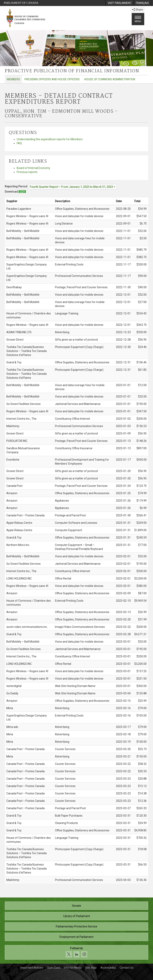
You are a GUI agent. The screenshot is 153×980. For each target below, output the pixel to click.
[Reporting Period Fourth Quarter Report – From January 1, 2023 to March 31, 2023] (72, 187)
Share (138, 10)
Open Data (53, 968)
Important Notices (32, 968)
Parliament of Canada (21, 3)
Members (13, 79)
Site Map (91, 968)
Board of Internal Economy (33, 168)
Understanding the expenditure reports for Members (50, 139)
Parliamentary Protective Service (76, 926)
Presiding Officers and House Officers (52, 79)
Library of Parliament (77, 916)
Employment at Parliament (76, 937)
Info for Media (73, 968)
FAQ (19, 143)
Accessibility (108, 968)
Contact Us (127, 968)
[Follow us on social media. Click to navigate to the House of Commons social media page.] (76, 952)
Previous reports (27, 172)
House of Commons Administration (110, 79)
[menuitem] (120, 3)
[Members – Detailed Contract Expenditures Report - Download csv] (22, 192)
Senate (76, 906)
